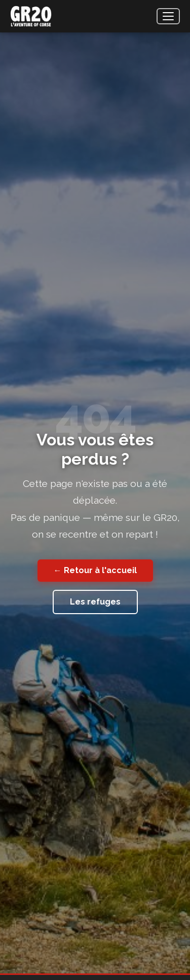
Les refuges (95, 602)
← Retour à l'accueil (95, 570)
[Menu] (168, 16)
